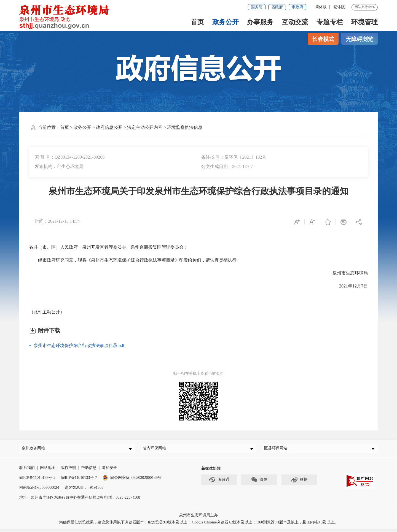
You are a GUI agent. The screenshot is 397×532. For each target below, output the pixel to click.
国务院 (257, 7)
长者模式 (323, 39)
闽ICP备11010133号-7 (79, 480)
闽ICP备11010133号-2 (37, 480)
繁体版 (339, 7)
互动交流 (295, 22)
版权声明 (68, 470)
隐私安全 (109, 470)
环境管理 (364, 22)
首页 (197, 22)
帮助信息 (89, 470)
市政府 (297, 7)
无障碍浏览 (360, 39)
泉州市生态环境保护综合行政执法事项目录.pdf (79, 345)
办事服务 (260, 22)
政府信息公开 (109, 127)
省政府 (277, 7)
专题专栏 (330, 22)
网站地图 (48, 470)
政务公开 (226, 22)
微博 (299, 483)
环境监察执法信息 (185, 127)
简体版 (321, 7)
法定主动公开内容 (145, 127)
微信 (259, 483)
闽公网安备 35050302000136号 (132, 480)
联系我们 (27, 470)
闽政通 (219, 483)
